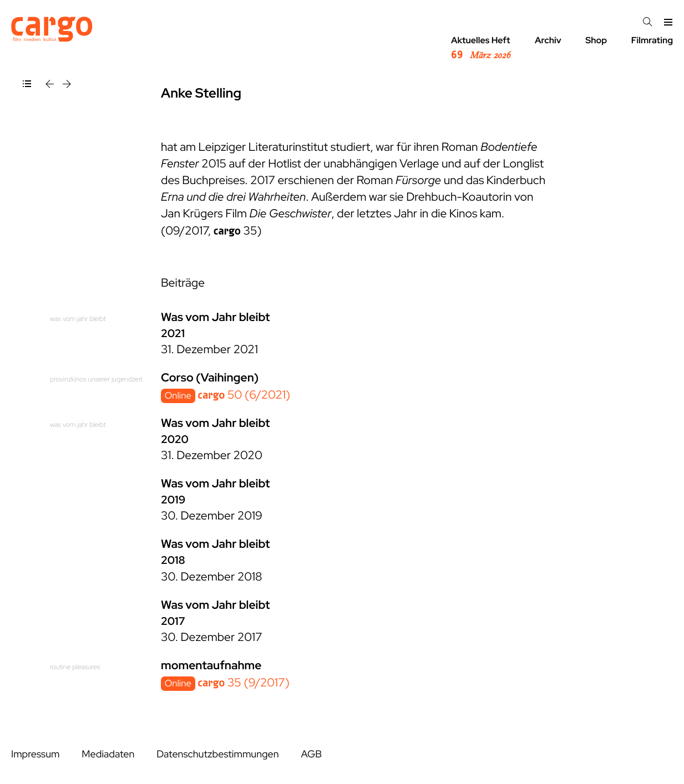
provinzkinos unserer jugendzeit (96, 379)
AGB (311, 754)
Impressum (35, 754)
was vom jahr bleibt (78, 319)
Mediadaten (108, 754)
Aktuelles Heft (481, 48)
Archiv (548, 40)
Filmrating (652, 40)
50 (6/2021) (244, 395)
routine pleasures (75, 667)
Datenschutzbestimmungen (217, 754)
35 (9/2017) (244, 683)
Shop (596, 40)
